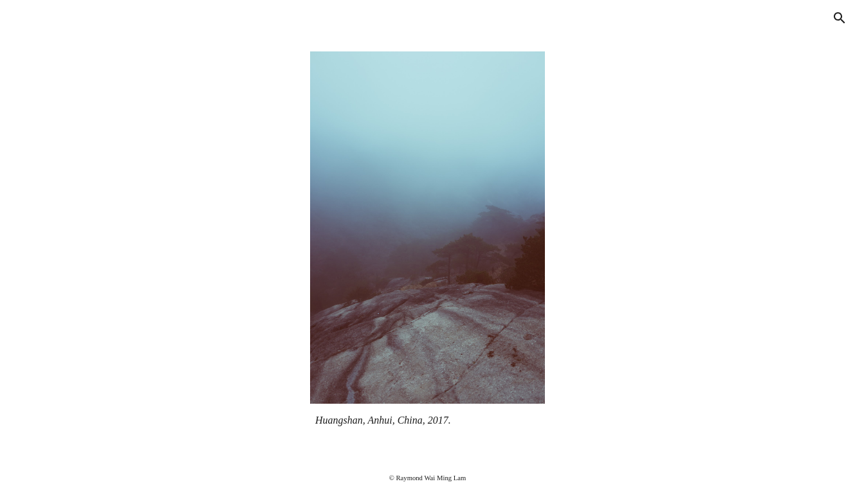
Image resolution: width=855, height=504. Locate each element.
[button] (840, 18)
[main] (427, 420)
